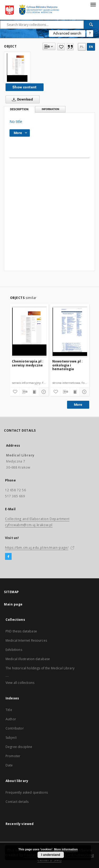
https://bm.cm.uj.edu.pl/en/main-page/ (37, 548)
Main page (13, 604)
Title (9, 710)
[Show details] (43, 392)
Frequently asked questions (27, 792)
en (91, 47)
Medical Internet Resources (26, 640)
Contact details (17, 802)
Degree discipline (19, 747)
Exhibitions (14, 650)
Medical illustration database (28, 659)
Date (9, 765)
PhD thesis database (21, 631)
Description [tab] (19, 109)
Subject (11, 738)
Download (21, 99)
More (78, 405)
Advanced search (67, 33)
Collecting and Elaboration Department (37, 519)
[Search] (91, 25)
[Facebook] (8, 557)
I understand (51, 855)
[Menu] (93, 4)
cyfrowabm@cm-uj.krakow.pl (29, 525)
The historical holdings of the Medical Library (40, 668)
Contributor (15, 728)
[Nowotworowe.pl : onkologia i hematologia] (70, 332)
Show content (25, 87)
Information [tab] (50, 109)
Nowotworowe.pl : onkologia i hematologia (67, 365)
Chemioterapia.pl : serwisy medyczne (28, 363)
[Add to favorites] (61, 47)
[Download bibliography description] (24, 392)
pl (82, 47)
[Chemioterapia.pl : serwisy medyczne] (29, 332)
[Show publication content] (34, 392)
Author (11, 719)
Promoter (13, 756)
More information (66, 849)
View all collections (20, 683)
